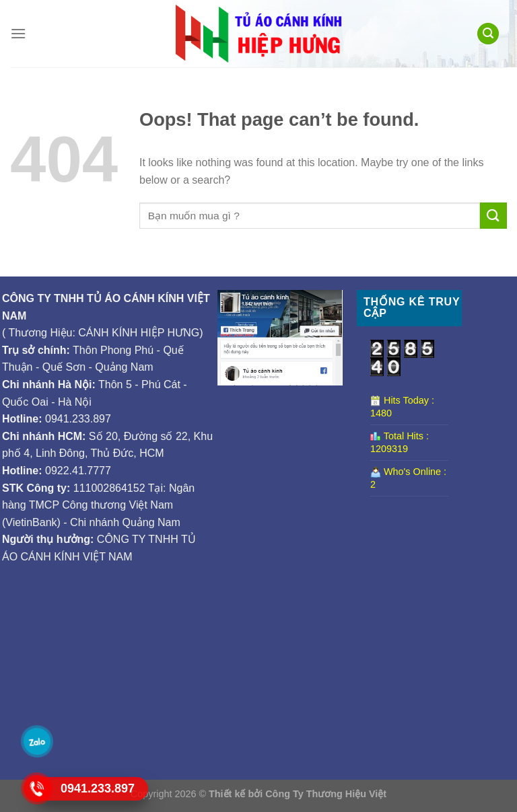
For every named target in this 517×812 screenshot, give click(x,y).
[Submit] (493, 216)
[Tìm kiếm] (488, 34)
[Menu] (18, 33)
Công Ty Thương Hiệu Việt (326, 794)
